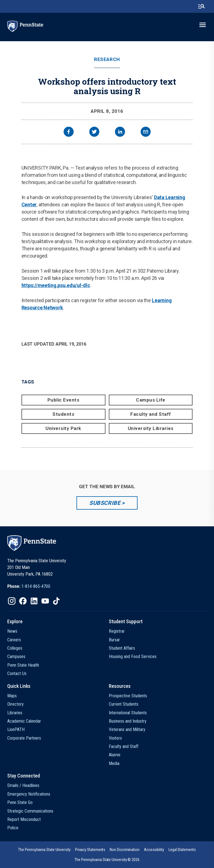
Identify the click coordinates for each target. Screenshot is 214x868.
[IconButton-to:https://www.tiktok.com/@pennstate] (56, 601)
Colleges (15, 648)
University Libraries (151, 428)
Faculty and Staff (151, 414)
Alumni (115, 755)
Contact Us (17, 673)
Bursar (114, 640)
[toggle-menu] (203, 25)
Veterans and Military (127, 729)
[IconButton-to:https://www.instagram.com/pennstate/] (12, 601)
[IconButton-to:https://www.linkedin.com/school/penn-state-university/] (34, 601)
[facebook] (69, 132)
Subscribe (105, 503)
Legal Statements (182, 850)
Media (114, 763)
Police (13, 828)
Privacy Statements (90, 850)
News (12, 631)
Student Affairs (122, 648)
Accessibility (154, 850)
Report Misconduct (24, 819)
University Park (63, 428)
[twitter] (94, 132)
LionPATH (16, 729)
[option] (29, 586)
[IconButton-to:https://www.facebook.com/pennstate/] (23, 601)
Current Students (124, 704)
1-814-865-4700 (36, 586)
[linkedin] (120, 132)
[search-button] (201, 6)
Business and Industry (128, 721)
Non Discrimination (125, 850)
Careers (14, 640)
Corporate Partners (24, 738)
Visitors (115, 738)
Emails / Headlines (23, 785)
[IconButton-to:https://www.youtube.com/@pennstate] (45, 601)
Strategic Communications (30, 811)
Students (63, 414)
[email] (146, 132)
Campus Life (151, 400)
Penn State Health (23, 665)
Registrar (117, 631)
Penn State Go (20, 802)
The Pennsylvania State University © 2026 (107, 860)
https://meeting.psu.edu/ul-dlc (56, 285)
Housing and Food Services (133, 656)
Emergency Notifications (29, 794)
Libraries (15, 713)
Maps (12, 696)
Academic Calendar (24, 721)
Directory (15, 704)
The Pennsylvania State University (44, 850)
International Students (128, 713)
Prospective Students (128, 696)
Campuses (16, 656)
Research (107, 59)
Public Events (63, 400)
